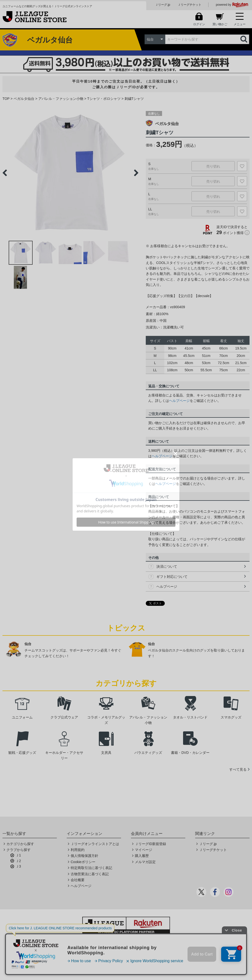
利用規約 (78, 850)
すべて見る (238, 769)
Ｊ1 (18, 855)
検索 (244, 39)
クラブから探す (19, 850)
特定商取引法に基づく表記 (91, 868)
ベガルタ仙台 (24, 99)
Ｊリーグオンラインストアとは (95, 844)
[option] (70, 173)
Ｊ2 (18, 861)
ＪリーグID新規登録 (150, 844)
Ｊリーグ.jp (163, 5)
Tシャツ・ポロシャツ (104, 99)
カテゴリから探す (20, 844)
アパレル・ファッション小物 (61, 99)
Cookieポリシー (83, 862)
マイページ (144, 850)
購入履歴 (142, 856)
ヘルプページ (179, 401)
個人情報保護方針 (84, 856)
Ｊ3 (18, 866)
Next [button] (136, 173)
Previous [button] (5, 173)
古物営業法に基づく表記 (90, 874)
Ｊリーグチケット (189, 5)
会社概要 (78, 880)
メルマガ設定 (145, 862)
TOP (6, 99)
